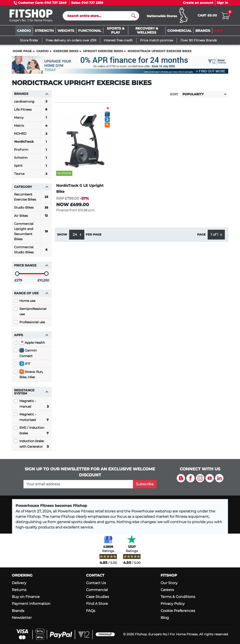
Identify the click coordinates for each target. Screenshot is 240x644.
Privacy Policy (173, 604)
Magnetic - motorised (34, 418)
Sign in (222, 3)
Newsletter (22, 618)
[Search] (99, 16)
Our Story (169, 583)
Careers (167, 590)
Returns (19, 590)
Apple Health (32, 343)
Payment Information (31, 604)
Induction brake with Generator (34, 445)
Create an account (198, 3)
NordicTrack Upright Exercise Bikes (159, 52)
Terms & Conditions (178, 597)
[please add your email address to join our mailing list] (78, 484)
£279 (18, 281)
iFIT (25, 365)
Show (62, 236)
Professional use (32, 323)
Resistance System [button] (31, 393)
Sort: (174, 95)
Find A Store (97, 604)
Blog (165, 618)
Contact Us (96, 583)
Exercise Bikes (66, 52)
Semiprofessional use (33, 312)
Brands (18, 611)
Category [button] (31, 188)
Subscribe (145, 484)
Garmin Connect (28, 354)
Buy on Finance (26, 597)
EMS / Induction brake (34, 432)
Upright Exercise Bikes (103, 52)
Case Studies (98, 597)
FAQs (91, 611)
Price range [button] (31, 266)
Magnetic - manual (34, 405)
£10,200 (43, 281)
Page (201, 236)
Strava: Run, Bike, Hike (31, 375)
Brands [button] (31, 95)
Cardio (42, 52)
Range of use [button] (31, 294)
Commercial (97, 590)
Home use (27, 302)
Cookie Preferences (178, 611)
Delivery (19, 583)
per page (94, 236)
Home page (22, 52)
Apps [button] (31, 336)
